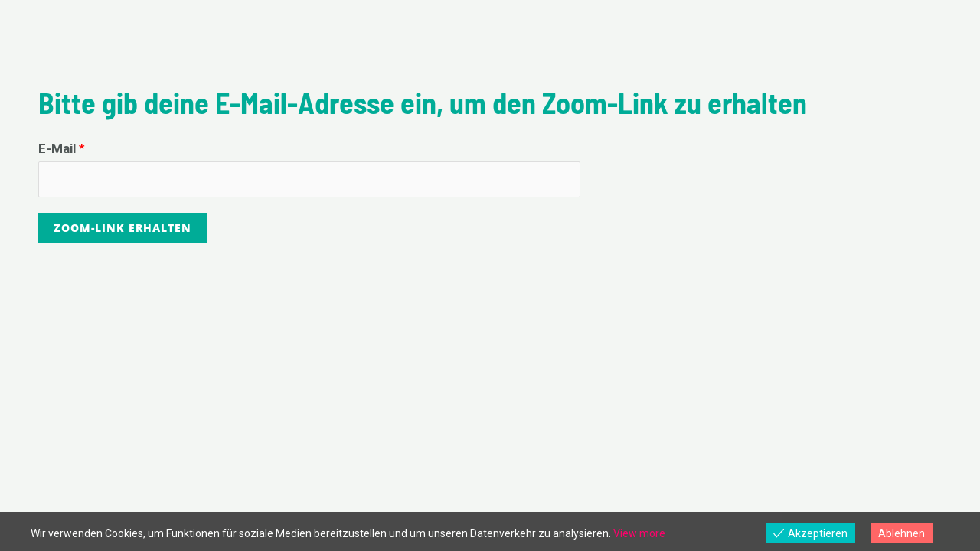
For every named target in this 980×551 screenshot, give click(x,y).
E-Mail (62, 148)
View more (639, 533)
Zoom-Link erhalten (122, 228)
